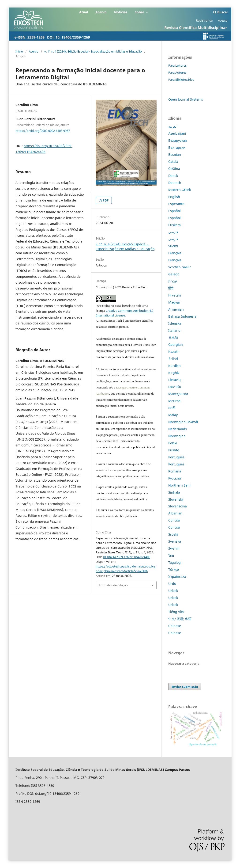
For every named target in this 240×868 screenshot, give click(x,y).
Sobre (140, 12)
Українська (177, 577)
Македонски (178, 394)
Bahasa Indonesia (182, 316)
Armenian (176, 309)
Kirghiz (174, 373)
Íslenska (175, 323)
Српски (174, 520)
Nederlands (178, 429)
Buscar (221, 12)
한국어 (173, 359)
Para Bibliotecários (181, 80)
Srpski (173, 534)
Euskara (174, 225)
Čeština (174, 169)
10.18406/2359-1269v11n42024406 (126, 557)
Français (175, 253)
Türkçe (174, 569)
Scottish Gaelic (180, 267)
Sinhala (174, 492)
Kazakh (174, 352)
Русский (175, 478)
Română (175, 471)
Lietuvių (174, 380)
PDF (105, 200)
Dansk (173, 176)
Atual (84, 12)
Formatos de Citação (113, 585)
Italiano (174, 330)
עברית (173, 281)
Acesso (223, 20)
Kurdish (174, 366)
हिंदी (171, 288)
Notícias (121, 12)
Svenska (175, 541)
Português (176, 457)
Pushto (174, 450)
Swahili (174, 548)
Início (19, 51)
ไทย (171, 555)
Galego (174, 274)
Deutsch (175, 183)
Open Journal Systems (186, 99)
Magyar (174, 302)
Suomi (173, 246)
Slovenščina (178, 506)
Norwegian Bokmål (183, 422)
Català (173, 162)
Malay (173, 415)
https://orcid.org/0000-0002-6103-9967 (43, 131)
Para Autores (177, 72)
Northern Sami (180, 485)
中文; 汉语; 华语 (180, 619)
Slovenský (176, 499)
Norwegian (177, 436)
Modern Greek (180, 190)
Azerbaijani (177, 133)
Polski (173, 443)
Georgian (176, 345)
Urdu (172, 584)
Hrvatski (175, 295)
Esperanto (176, 204)
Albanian (175, 513)
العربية (173, 126)
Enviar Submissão (185, 687)
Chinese (175, 626)
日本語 (173, 337)
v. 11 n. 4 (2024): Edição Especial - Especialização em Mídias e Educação (93, 51)
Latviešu (175, 387)
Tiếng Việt (176, 612)
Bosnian (175, 154)
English (174, 197)
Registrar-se (204, 20)
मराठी (172, 408)
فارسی (173, 232)
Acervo (101, 12)
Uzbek (173, 591)
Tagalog (174, 562)
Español (174, 211)
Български (177, 147)
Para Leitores (177, 65)
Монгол (174, 401)
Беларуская (178, 140)
